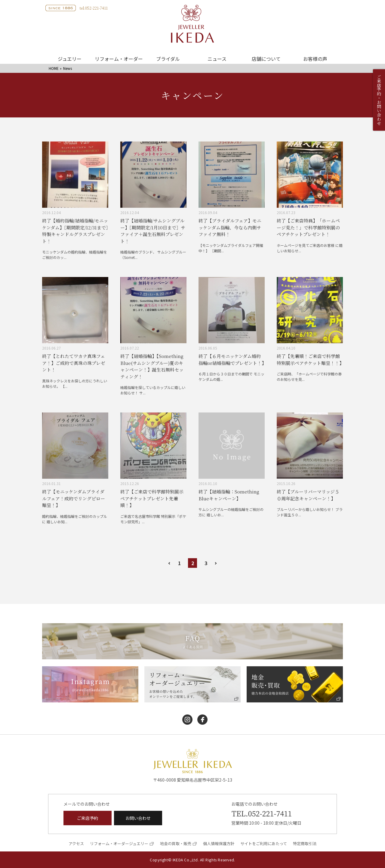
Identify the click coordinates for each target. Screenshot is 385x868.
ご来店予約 (88, 818)
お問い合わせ (138, 818)
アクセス (76, 843)
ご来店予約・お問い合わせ (379, 100)
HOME (54, 68)
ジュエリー (70, 59)
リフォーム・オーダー (119, 59)
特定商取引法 (305, 843)
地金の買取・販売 (176, 843)
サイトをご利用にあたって (264, 843)
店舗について (266, 59)
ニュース (217, 59)
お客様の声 (315, 59)
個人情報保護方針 (219, 843)
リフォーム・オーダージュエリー (119, 843)
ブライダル (168, 59)
